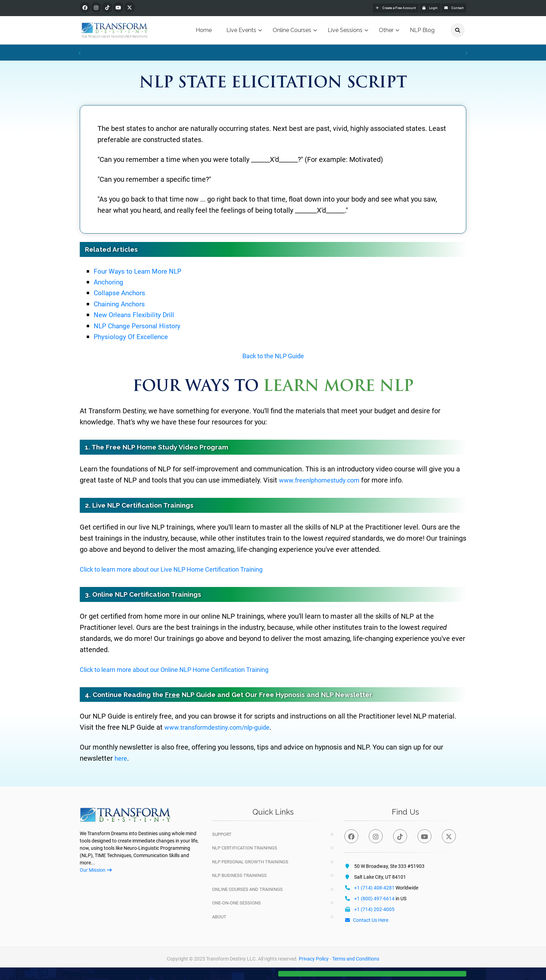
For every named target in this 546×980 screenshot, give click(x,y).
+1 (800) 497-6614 (374, 899)
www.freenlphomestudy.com (323, 481)
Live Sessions (345, 31)
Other (386, 31)
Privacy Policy (314, 959)
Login (416, 8)
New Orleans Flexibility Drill (137, 316)
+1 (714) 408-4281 (374, 888)
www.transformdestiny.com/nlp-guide (223, 728)
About (219, 918)
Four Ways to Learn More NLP (142, 272)
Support (222, 835)
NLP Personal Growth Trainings (250, 863)
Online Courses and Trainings (247, 890)
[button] (372, 970)
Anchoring (111, 283)
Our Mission (96, 871)
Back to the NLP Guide (273, 357)
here (122, 759)
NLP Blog (422, 31)
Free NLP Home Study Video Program (167, 448)
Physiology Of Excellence (134, 337)
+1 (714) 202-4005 (374, 910)
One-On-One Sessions (236, 904)
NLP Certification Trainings (245, 849)
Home (204, 31)
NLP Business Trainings (239, 876)
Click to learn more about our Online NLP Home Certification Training (186, 670)
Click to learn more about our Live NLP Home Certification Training (183, 570)
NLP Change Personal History (142, 326)
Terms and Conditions (356, 959)
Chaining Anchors (123, 304)
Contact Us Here (366, 921)
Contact (449, 8)
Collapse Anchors (122, 294)
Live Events (241, 31)
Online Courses (292, 31)
